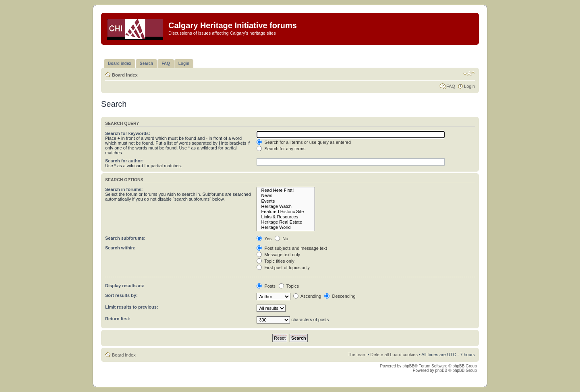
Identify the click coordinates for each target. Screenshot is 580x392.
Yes (264, 239)
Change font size (469, 73)
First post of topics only (283, 268)
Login (469, 86)
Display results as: (125, 286)
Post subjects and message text (292, 248)
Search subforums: (125, 238)
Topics (289, 286)
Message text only (278, 255)
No (281, 239)
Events (286, 201)
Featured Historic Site (286, 212)
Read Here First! (286, 190)
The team (357, 355)
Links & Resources (286, 217)
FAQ (451, 86)
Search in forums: (124, 189)
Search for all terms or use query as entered (304, 142)
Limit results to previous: (132, 307)
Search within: (120, 248)
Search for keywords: (128, 133)
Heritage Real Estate (286, 222)
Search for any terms (281, 149)
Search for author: (124, 161)
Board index (125, 75)
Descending (340, 296)
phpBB (408, 366)
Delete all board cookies (394, 355)
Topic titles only (275, 261)
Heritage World (286, 227)
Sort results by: (121, 295)
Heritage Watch (286, 206)
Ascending (307, 296)
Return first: (118, 319)
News (286, 196)
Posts (266, 286)
